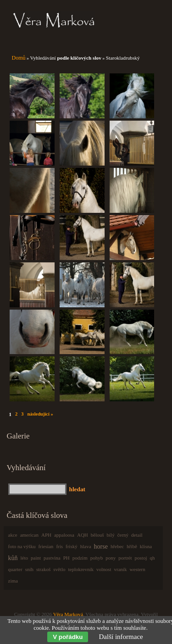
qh (152, 558)
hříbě (132, 546)
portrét (125, 558)
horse (101, 547)
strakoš (43, 569)
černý (123, 535)
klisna (146, 546)
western (138, 569)
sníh (29, 569)
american (29, 535)
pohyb (97, 558)
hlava (86, 546)
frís (59, 546)
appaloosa (64, 535)
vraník (120, 569)
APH (46, 535)
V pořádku (68, 637)
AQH (83, 535)
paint (36, 558)
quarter (15, 569)
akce (13, 535)
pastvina (52, 558)
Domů (19, 58)
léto (25, 558)
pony (111, 558)
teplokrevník (81, 569)
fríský (72, 546)
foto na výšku (22, 546)
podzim (80, 558)
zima (13, 581)
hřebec (117, 546)
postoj (141, 558)
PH (67, 558)
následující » (40, 414)
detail (137, 535)
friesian (46, 546)
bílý (111, 535)
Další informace (121, 637)
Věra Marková (68, 614)
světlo (59, 569)
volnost (104, 569)
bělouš (97, 535)
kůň (13, 558)
